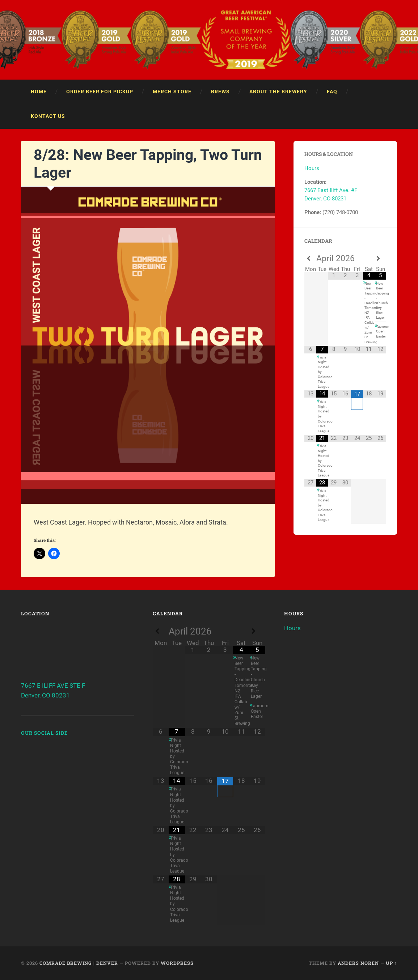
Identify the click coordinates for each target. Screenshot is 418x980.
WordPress (177, 963)
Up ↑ (391, 963)
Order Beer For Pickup (100, 92)
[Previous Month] (310, 259)
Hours (312, 168)
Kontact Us (48, 116)
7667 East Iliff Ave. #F (331, 190)
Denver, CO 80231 (325, 199)
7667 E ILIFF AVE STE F (53, 686)
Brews (220, 92)
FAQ (332, 92)
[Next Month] (380, 259)
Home (39, 92)
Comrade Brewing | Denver (79, 963)
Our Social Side (45, 733)
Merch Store (172, 92)
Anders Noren (358, 963)
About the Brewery (278, 92)
